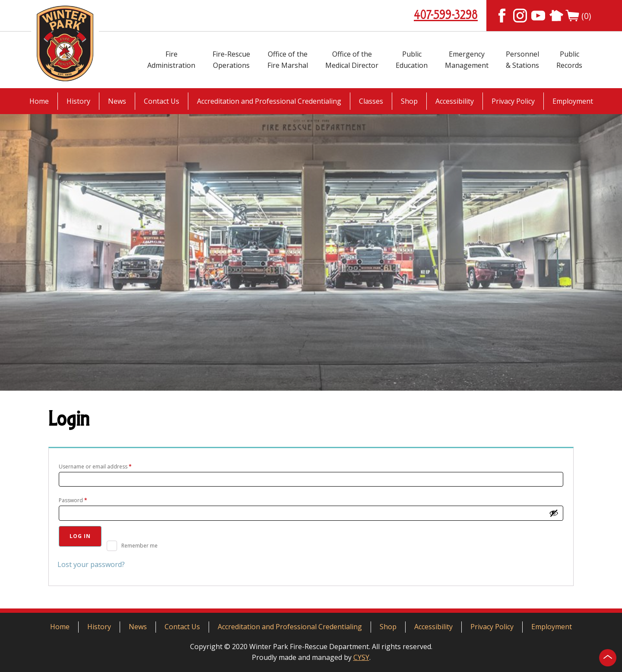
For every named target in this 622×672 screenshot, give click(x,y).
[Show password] (554, 513)
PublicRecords (569, 60)
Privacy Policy (513, 101)
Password (84, 500)
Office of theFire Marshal (288, 60)
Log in (80, 536)
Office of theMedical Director (352, 60)
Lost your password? (91, 564)
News (117, 101)
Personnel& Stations (522, 60)
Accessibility (455, 101)
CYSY (361, 657)
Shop (409, 101)
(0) (578, 16)
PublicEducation (412, 60)
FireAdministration (171, 60)
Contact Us (162, 101)
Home (39, 101)
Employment (573, 101)
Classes (371, 101)
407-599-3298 (446, 16)
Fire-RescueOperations (231, 60)
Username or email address (106, 466)
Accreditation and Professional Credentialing (269, 101)
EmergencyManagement (467, 60)
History (78, 101)
